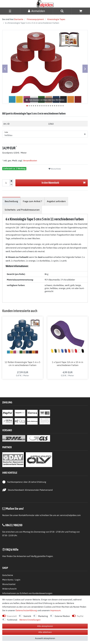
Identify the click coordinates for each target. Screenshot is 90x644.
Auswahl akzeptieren (45, 638)
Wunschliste (55, 169)
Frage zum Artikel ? (32, 201)
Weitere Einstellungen (30, 620)
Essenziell (12, 616)
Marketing (43, 616)
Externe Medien (62, 616)
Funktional (12, 620)
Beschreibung (11, 201)
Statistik (27, 616)
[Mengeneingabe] (6, 183)
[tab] (11, 201)
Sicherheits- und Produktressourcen (22, 210)
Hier (4, 556)
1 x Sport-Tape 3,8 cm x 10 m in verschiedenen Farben (67, 364)
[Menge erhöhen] (11, 181)
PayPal (80, 616)
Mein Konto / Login (11, 580)
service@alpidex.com (70, 515)
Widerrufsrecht (9, 589)
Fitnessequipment (35, 19)
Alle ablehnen (45, 632)
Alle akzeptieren (45, 626)
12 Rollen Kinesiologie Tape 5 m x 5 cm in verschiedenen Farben (22, 364)
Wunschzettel (9, 584)
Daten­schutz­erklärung (26, 610)
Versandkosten (30, 161)
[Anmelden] (37, 11)
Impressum (55, 610)
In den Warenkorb (64, 183)
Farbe (6, 132)
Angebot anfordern (56, 201)
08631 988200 (14, 525)
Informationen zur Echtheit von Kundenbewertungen (27, 593)
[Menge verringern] (11, 185)
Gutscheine (8, 575)
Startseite (19, 19)
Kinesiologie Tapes (56, 19)
